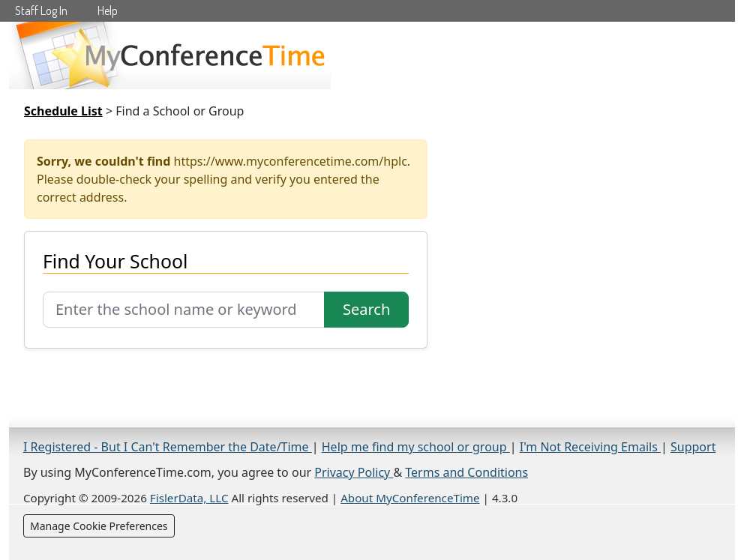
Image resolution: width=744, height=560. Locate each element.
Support (693, 447)
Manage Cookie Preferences (99, 526)
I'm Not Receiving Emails (590, 447)
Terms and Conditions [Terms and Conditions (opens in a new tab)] (466, 472)
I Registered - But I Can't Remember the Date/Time (168, 447)
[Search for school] (184, 310)
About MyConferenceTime (410, 498)
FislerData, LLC (189, 498)
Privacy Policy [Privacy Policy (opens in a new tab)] (354, 472)
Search (366, 309)
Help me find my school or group (416, 447)
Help (108, 10)
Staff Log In (41, 10)
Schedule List (63, 111)
